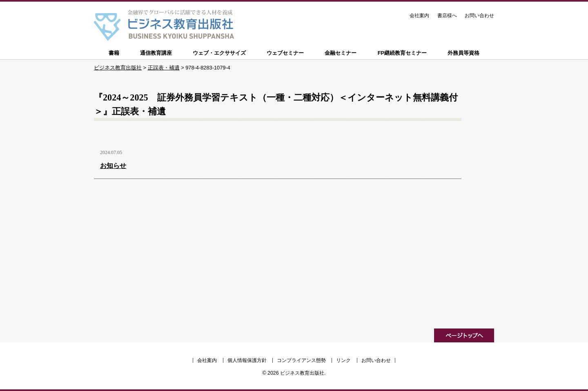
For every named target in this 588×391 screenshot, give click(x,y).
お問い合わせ (479, 16)
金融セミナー (341, 53)
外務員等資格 (463, 53)
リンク (343, 360)
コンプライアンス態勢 (301, 360)
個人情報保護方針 (247, 360)
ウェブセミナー (285, 53)
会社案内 (419, 16)
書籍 (114, 53)
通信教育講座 (156, 53)
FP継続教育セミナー (402, 53)
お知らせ (113, 166)
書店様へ (447, 16)
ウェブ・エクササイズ (219, 53)
